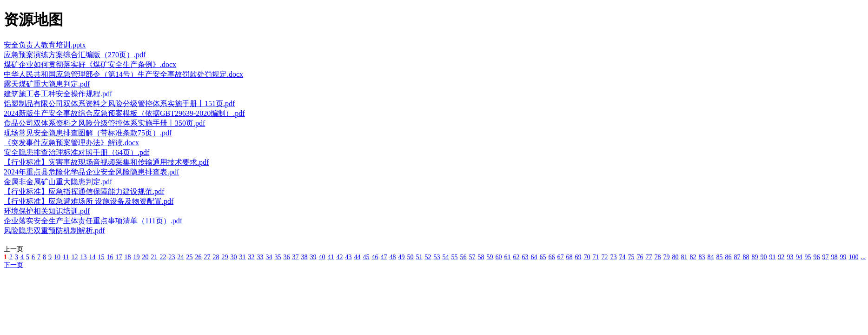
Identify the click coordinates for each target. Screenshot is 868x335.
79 (666, 257)
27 (207, 257)
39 (313, 257)
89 (755, 257)
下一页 (13, 265)
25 (189, 257)
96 (816, 257)
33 (260, 257)
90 (763, 257)
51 (419, 257)
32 (251, 257)
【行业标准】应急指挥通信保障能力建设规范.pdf (84, 191)
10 (57, 257)
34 (269, 257)
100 (853, 257)
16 (110, 257)
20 (145, 257)
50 (410, 257)
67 (560, 257)
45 (366, 257)
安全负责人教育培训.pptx (45, 45)
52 (428, 257)
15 (101, 257)
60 (498, 257)
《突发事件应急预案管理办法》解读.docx (71, 143)
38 (304, 257)
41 (331, 257)
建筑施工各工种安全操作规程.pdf (58, 94)
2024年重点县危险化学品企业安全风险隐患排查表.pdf (91, 172)
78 (657, 257)
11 (66, 257)
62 (516, 257)
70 (587, 257)
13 (83, 257)
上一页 (13, 249)
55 (454, 257)
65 (543, 257)
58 (481, 257)
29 (225, 257)
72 (604, 257)
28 (216, 257)
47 (384, 257)
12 (74, 257)
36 (286, 257)
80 (675, 257)
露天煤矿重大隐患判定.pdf (47, 84)
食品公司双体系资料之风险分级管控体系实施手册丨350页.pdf (104, 123)
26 (198, 257)
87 (737, 257)
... (863, 257)
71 (596, 257)
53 (437, 257)
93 (790, 257)
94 (799, 257)
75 (631, 257)
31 (242, 257)
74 (622, 257)
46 (375, 257)
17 (119, 257)
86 (728, 257)
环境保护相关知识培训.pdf (47, 211)
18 (127, 257)
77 (649, 257)
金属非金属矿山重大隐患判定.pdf (58, 182)
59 (490, 257)
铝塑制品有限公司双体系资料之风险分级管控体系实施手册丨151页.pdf (119, 104)
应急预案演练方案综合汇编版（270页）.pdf (75, 55)
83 (702, 257)
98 (834, 257)
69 (578, 257)
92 (781, 257)
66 (551, 257)
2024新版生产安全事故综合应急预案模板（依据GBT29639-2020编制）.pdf (124, 113)
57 (472, 257)
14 (92, 257)
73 (613, 257)
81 (684, 257)
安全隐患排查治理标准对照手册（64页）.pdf (76, 152)
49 (401, 257)
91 (772, 257)
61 (507, 257)
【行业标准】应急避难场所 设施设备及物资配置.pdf (89, 201)
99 (843, 257)
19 (136, 257)
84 (710, 257)
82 (693, 257)
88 (746, 257)
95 (808, 257)
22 (163, 257)
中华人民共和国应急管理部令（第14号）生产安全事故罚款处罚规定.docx (123, 74)
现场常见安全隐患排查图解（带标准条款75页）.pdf (88, 133)
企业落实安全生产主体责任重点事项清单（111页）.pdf (93, 221)
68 (569, 257)
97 (825, 257)
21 (154, 257)
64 (534, 257)
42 (339, 257)
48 (392, 257)
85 (719, 257)
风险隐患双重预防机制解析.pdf (54, 231)
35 (278, 257)
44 (357, 257)
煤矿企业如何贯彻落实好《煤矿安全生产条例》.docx (90, 64)
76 (640, 257)
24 (180, 257)
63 (525, 257)
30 (233, 257)
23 (172, 257)
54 (445, 257)
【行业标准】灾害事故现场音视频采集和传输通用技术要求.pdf (106, 162)
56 (463, 257)
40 (322, 257)
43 (348, 257)
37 (295, 257)
